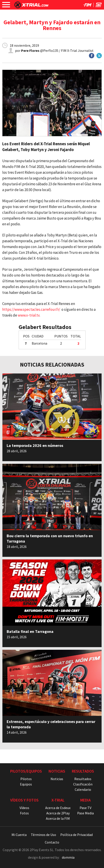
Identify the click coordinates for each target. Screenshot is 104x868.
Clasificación (83, 784)
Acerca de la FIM (58, 818)
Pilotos (26, 779)
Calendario (83, 789)
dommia (68, 857)
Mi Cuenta (19, 835)
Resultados (83, 779)
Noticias (57, 779)
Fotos (24, 813)
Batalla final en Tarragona (30, 631)
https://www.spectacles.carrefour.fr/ (31, 309)
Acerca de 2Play (58, 813)
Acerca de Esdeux (58, 808)
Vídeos (24, 808)
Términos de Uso (43, 835)
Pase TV (85, 808)
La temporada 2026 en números (35, 445)
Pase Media (85, 813)
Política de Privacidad (77, 835)
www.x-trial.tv (29, 315)
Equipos (26, 784)
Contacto (52, 842)
